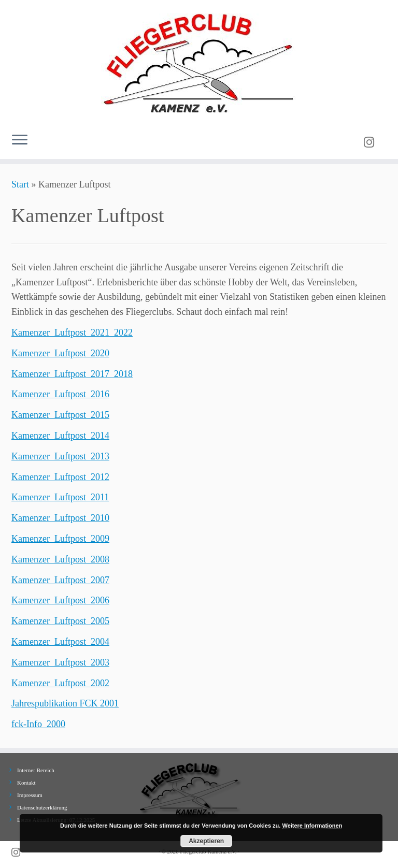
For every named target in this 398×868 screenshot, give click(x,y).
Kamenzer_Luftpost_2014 (60, 436)
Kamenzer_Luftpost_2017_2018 (72, 374)
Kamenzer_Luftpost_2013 (60, 456)
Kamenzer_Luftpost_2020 (60, 353)
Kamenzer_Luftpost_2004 (60, 642)
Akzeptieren (206, 841)
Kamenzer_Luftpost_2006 (60, 600)
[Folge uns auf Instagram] (372, 142)
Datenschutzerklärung (42, 807)
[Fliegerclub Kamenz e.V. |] (199, 62)
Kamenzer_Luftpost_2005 (60, 621)
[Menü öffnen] (20, 140)
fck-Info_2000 (38, 724)
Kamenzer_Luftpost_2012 (60, 477)
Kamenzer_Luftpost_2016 (60, 394)
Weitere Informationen (312, 826)
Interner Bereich (36, 770)
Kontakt (26, 783)
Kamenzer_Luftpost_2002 (60, 683)
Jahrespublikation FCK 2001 (65, 703)
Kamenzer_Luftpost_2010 (60, 518)
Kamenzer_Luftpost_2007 (60, 580)
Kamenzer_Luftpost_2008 (60, 559)
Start (20, 184)
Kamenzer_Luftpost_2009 (60, 539)
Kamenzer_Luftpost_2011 (60, 497)
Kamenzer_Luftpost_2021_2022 (72, 332)
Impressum (30, 795)
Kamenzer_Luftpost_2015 (60, 415)
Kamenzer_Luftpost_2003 (60, 662)
